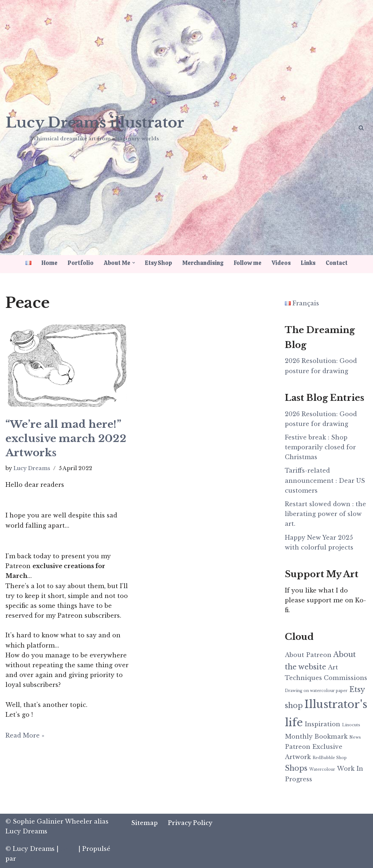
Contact (337, 263)
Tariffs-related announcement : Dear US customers (325, 480)
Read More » (25, 735)
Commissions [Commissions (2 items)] (345, 678)
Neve (68, 849)
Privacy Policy (190, 823)
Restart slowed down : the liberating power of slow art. (325, 514)
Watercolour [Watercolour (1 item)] (322, 769)
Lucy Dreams (32, 468)
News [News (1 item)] (355, 737)
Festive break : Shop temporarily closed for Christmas (320, 447)
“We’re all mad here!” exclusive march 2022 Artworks (66, 439)
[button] (134, 263)
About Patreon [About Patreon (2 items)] (308, 655)
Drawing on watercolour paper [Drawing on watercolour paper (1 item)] (316, 691)
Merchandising (203, 263)
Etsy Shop (159, 263)
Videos (282, 263)
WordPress (34, 859)
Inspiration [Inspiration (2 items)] (322, 724)
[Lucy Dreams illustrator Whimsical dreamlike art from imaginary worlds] (95, 127)
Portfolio (81, 263)
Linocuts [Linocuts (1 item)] (351, 725)
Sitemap (144, 823)
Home (50, 263)
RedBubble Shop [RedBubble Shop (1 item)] (330, 758)
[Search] (361, 128)
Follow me (248, 263)
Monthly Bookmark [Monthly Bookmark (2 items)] (316, 736)
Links (309, 263)
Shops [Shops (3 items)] (296, 768)
